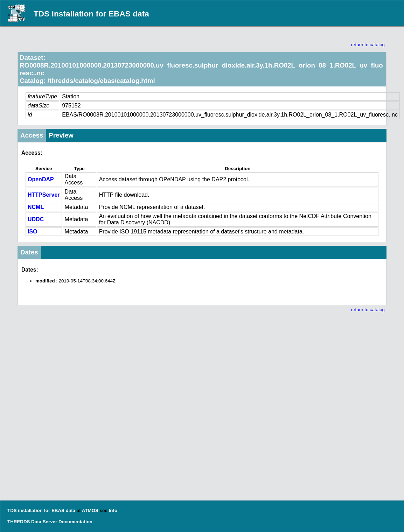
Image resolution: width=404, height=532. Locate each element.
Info (113, 510)
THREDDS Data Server (32, 522)
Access (32, 135)
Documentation (75, 522)
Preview (61, 135)
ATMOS (90, 510)
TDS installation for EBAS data (91, 14)
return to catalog (368, 45)
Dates (29, 252)
